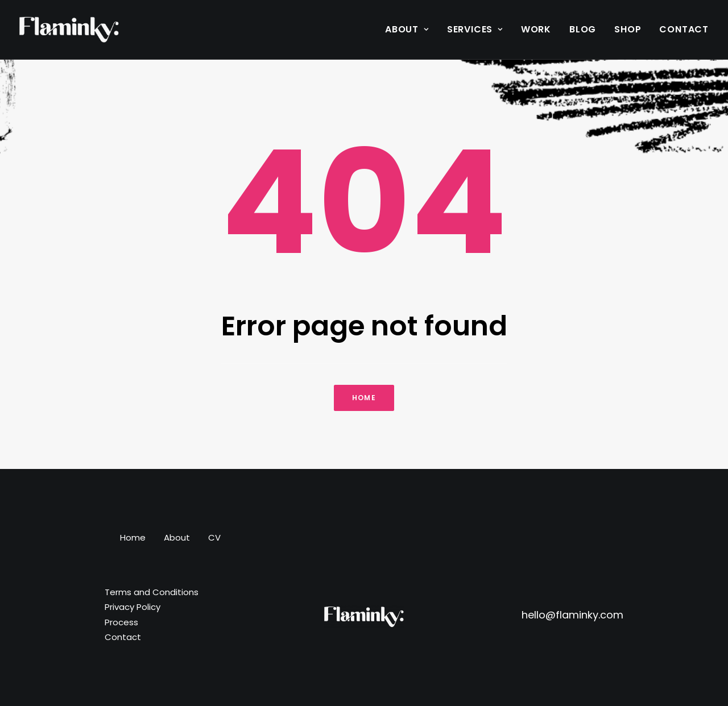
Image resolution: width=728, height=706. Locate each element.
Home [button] (364, 398)
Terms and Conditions (152, 592)
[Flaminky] (69, 30)
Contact (684, 29)
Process (121, 622)
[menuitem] (411, 30)
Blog (583, 29)
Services (475, 29)
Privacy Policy (133, 607)
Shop (628, 29)
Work (536, 29)
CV (214, 537)
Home (133, 537)
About (407, 29)
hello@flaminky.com (572, 615)
